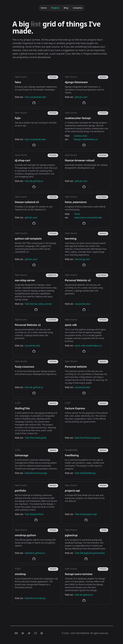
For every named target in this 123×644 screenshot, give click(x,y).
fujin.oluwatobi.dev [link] (35, 139)
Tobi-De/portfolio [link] (34, 514)
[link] (34, 103)
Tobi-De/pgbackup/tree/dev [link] (90, 553)
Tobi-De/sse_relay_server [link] (38, 304)
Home (44, 8)
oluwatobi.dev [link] (82, 304)
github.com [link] (81, 97)
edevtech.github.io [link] (35, 553)
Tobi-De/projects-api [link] (86, 514)
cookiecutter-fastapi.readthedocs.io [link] (86, 138)
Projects (55, 8)
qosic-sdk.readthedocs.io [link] (88, 346)
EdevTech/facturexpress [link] (88, 438)
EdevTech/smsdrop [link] (35, 598)
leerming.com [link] (82, 259)
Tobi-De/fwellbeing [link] (85, 473)
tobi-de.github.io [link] (34, 181)
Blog (66, 8)
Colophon (78, 8)
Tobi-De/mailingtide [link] (36, 438)
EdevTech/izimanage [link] (36, 473)
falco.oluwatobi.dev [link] (35, 97)
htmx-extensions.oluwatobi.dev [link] (88, 216)
